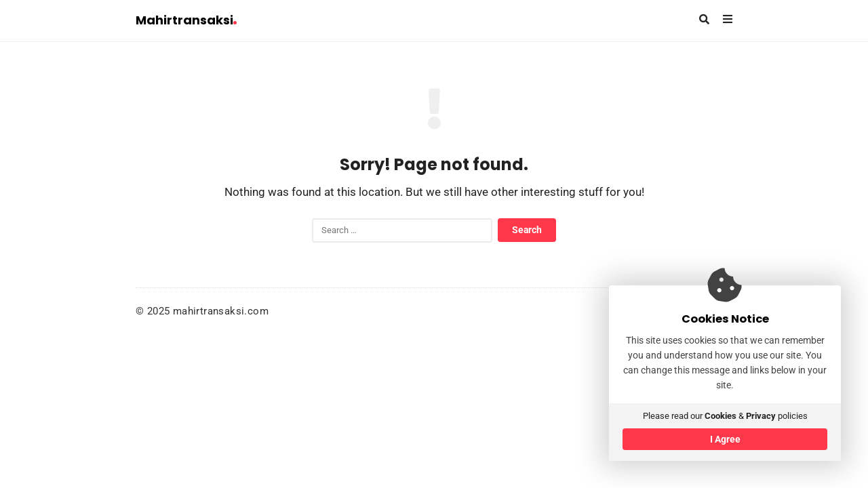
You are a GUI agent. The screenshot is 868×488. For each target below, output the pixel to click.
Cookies (721, 416)
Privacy (761, 416)
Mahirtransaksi (186, 20)
